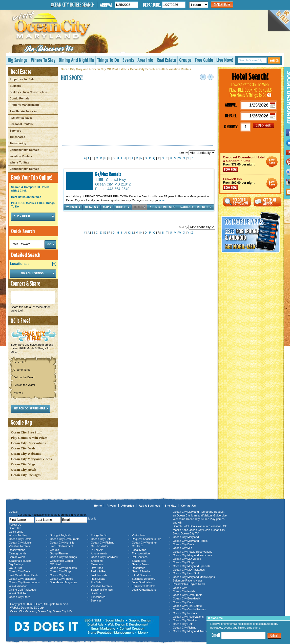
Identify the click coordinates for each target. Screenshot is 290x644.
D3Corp (37, 604)
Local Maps (139, 550)
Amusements (99, 553)
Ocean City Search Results (148, 69)
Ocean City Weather (144, 543)
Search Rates (222, 4)
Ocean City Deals (23, 448)
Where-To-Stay (19, 162)
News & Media (141, 571)
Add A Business (150, 506)
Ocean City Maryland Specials (191, 566)
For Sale (96, 582)
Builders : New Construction (28, 92)
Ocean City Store (19, 597)
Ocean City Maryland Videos (31, 459)
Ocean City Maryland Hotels (190, 541)
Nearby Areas (140, 564)
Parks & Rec (99, 571)
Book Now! (231, 170)
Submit (274, 636)
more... (163, 200)
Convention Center (61, 561)
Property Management (24, 105)
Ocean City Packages (26, 475)
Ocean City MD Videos (187, 559)
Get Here (138, 546)
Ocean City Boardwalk (105, 557)
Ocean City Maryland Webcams (192, 555)
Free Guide (204, 60)
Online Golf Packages (22, 590)
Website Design (20, 608)
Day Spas (97, 568)
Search (274, 60)
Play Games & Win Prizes (29, 438)
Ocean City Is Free (198, 519)
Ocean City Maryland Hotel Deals (272, 162)
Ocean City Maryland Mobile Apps (194, 577)
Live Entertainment (61, 546)
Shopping (97, 561)
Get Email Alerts (267, 202)
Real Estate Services (23, 111)
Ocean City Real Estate (187, 606)
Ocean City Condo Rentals (189, 609)
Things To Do (108, 60)
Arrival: (107, 5)
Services (15, 131)
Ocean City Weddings (63, 557)
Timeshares (17, 137)
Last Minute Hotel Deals (24, 575)
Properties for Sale (22, 79)
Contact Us (188, 506)
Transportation (141, 553)
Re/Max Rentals (108, 174)
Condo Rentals (19, 98)
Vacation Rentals (21, 156)
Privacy (111, 506)
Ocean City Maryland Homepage (193, 512)
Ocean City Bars (183, 602)
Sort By (197, 153)
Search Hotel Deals (185, 526)
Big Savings (18, 60)
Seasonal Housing (20, 561)
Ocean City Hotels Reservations (193, 552)
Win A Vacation (18, 586)
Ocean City (45, 611)
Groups (185, 60)
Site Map (170, 506)
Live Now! (225, 60)
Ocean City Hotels (24, 470)
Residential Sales (21, 118)
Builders (15, 86)
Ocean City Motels (20, 543)
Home (98, 506)
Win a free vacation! (210, 526)
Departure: (152, 5)
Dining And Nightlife (76, 60)
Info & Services (141, 575)
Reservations (17, 550)
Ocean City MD (62, 611)
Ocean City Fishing (103, 543)
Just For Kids (99, 575)
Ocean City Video (61, 575)
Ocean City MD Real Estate (109, 69)
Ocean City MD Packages (189, 570)
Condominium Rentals (24, 150)
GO (263, 126)
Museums (97, 564)
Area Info (145, 60)
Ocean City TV (190, 533)
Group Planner (59, 553)
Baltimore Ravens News (188, 580)
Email (216, 635)
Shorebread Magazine (64, 582)
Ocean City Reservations (28, 443)
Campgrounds (18, 553)
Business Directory (143, 579)
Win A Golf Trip (18, 593)
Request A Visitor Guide (147, 539)
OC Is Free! (16, 568)
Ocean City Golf (101, 539)
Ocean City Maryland (75, 69)
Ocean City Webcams (26, 454)
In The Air (97, 550)
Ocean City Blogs (23, 464)
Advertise (128, 506)
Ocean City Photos (61, 579)
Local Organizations (144, 590)
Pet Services (140, 557)
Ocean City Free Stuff (26, 432)
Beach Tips (139, 561)
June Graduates (142, 582)
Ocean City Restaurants (65, 539)
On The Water (99, 546)
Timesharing (18, 143)
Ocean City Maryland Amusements (194, 631)
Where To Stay (43, 60)
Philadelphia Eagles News (189, 584)
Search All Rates (237, 202)
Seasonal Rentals (21, 124)
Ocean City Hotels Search (73, 5)
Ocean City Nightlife (62, 543)
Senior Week (17, 557)
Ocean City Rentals (185, 613)
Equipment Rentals (144, 586)
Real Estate (166, 60)
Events (128, 60)
